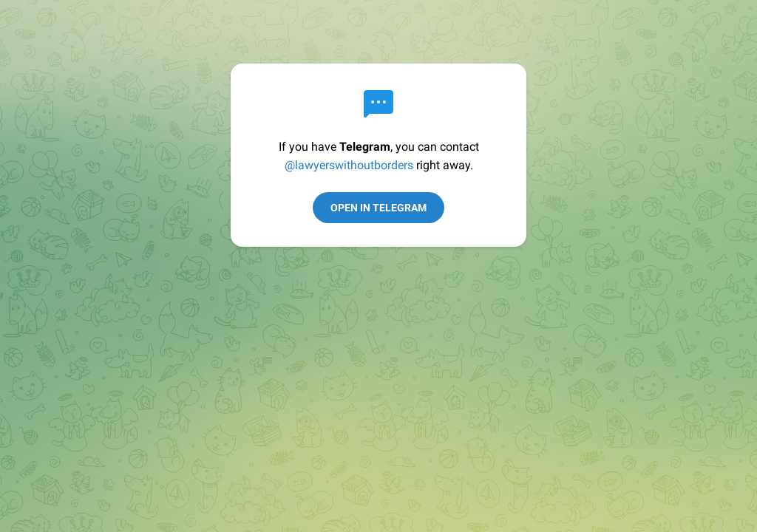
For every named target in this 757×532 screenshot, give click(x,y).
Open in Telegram (378, 208)
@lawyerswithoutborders (349, 165)
